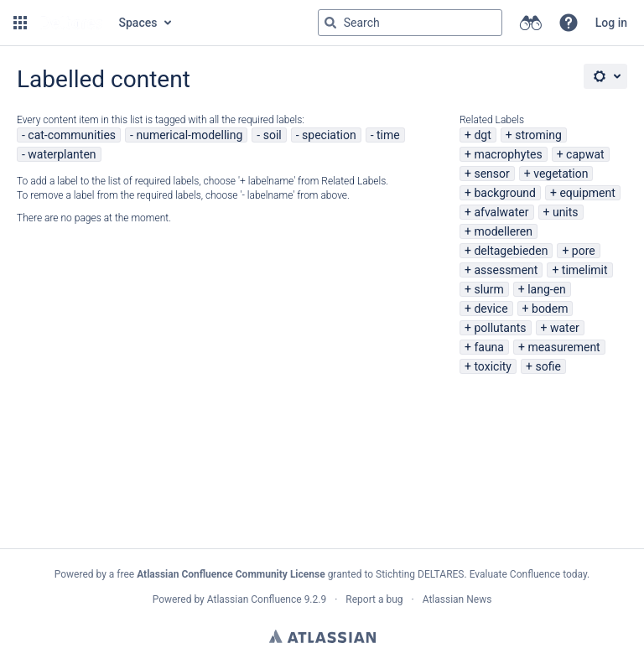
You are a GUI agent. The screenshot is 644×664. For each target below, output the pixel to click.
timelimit (585, 270)
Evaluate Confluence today (528, 574)
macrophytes (508, 154)
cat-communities (72, 135)
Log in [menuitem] (611, 23)
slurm (488, 289)
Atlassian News (457, 599)
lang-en (547, 289)
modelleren (503, 231)
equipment (587, 193)
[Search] (330, 23)
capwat (585, 154)
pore (584, 251)
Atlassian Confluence (254, 599)
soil (273, 135)
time (388, 135)
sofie (548, 366)
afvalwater (501, 212)
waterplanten (62, 154)
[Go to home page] (71, 23)
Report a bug (374, 599)
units (566, 212)
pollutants (500, 328)
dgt (482, 135)
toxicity (493, 366)
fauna (489, 347)
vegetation (561, 174)
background (505, 193)
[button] (20, 23)
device (491, 309)
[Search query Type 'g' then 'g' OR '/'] (410, 23)
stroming (538, 135)
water (565, 328)
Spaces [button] (138, 23)
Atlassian (322, 636)
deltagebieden (511, 251)
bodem (550, 309)
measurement (563, 347)
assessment (506, 270)
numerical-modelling (189, 135)
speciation (329, 135)
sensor (491, 174)
